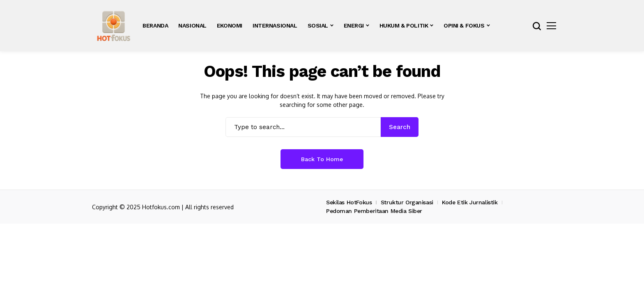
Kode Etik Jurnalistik (470, 202)
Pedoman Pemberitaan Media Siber (374, 211)
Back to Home (322, 159)
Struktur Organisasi (407, 202)
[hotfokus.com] (114, 26)
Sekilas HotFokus (349, 202)
